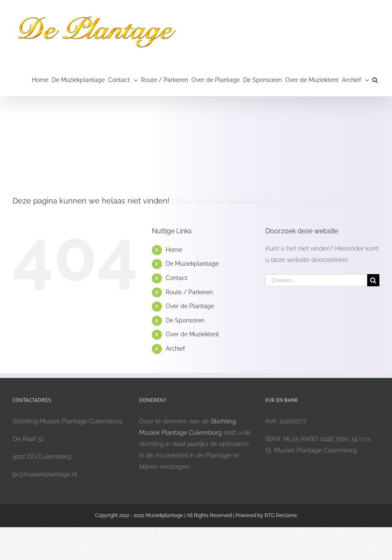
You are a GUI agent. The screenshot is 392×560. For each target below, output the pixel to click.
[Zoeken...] (316, 280)
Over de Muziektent (192, 334)
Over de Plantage (190, 306)
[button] (375, 80)
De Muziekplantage (192, 264)
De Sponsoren (185, 320)
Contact (177, 278)
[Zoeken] (373, 280)
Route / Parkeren (189, 292)
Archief (175, 349)
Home (174, 250)
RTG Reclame (281, 515)
